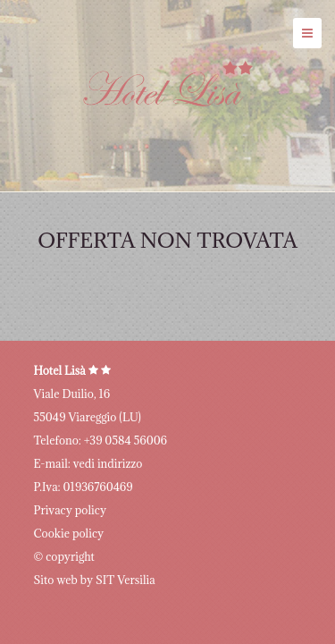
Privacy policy (70, 510)
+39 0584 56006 (126, 440)
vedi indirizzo (108, 463)
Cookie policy (69, 533)
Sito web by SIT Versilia (95, 580)
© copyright (64, 556)
